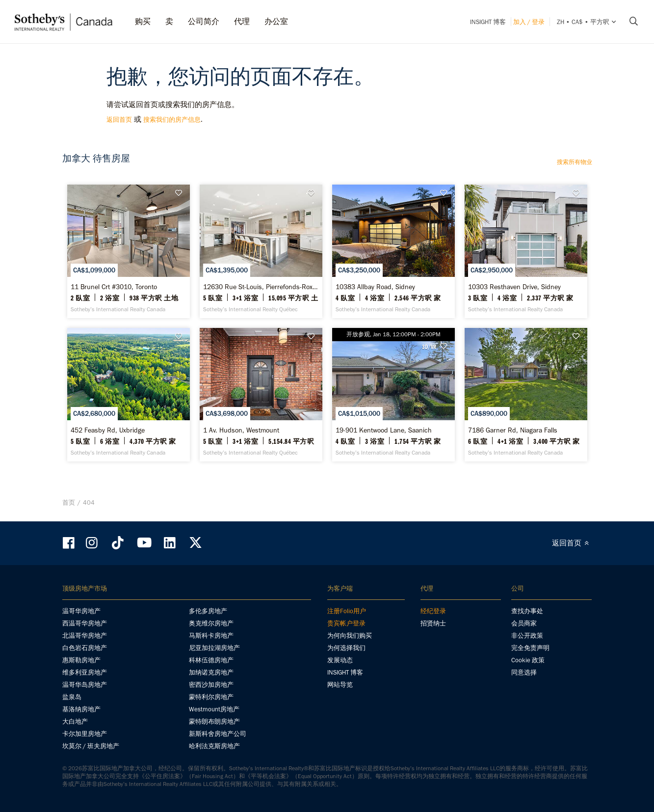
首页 (69, 502)
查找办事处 (527, 611)
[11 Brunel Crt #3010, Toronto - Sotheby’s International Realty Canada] (129, 251)
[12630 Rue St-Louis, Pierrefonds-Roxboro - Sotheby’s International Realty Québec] (261, 251)
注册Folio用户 (347, 611)
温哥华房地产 (81, 611)
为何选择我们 (346, 648)
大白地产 (75, 721)
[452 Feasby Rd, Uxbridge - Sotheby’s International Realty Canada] (129, 395)
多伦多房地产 (208, 611)
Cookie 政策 (528, 660)
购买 (143, 21)
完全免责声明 (530, 648)
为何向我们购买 (350, 636)
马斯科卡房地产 (211, 636)
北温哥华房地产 (85, 636)
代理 (242, 21)
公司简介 (204, 21)
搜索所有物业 (575, 162)
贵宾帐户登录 (346, 623)
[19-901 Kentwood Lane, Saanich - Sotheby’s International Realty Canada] (393, 395)
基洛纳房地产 (81, 709)
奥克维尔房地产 (211, 623)
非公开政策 (527, 636)
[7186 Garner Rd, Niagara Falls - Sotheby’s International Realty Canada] (526, 395)
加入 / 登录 (529, 22)
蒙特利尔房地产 (211, 697)
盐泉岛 (72, 697)
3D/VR (429, 347)
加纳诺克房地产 (211, 672)
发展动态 (340, 660)
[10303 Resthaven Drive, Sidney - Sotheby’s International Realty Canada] (526, 251)
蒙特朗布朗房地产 (214, 721)
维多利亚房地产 (85, 672)
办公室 (276, 21)
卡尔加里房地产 (85, 734)
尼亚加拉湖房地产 (214, 648)
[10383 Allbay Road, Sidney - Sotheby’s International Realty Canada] (393, 251)
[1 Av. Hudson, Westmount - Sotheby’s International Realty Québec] (261, 395)
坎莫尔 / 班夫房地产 (91, 746)
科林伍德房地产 (211, 660)
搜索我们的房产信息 (172, 120)
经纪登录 (433, 611)
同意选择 (524, 672)
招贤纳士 (433, 623)
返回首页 (119, 120)
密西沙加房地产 (211, 685)
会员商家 (524, 623)
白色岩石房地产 (85, 648)
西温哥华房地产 (85, 623)
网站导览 (340, 685)
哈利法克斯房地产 (214, 746)
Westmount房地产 (214, 709)
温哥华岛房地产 (85, 685)
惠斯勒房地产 (81, 660)
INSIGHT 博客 (488, 22)
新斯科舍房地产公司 (218, 734)
